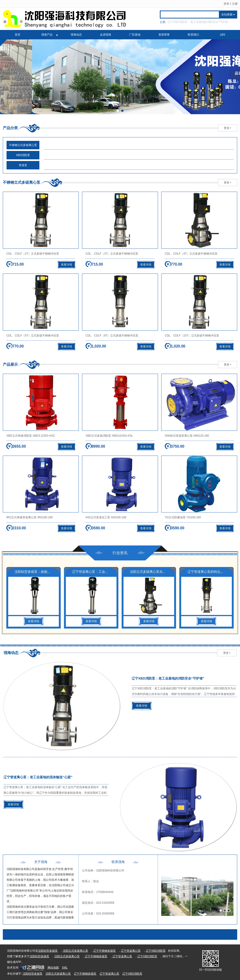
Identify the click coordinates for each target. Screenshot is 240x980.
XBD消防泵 (23, 155)
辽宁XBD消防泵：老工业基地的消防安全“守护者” (198, 22)
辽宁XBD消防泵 (156, 951)
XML (65, 968)
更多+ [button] (227, 128)
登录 (226, 4)
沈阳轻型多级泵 (48, 951)
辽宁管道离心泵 (131, 951)
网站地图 (53, 968)
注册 (235, 4)
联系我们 (193, 35)
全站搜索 (227, 15)
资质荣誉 (164, 35)
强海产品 (47, 35)
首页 (18, 35)
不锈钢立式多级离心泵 (23, 145)
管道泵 (23, 165)
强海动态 (76, 35)
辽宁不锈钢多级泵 (105, 951)
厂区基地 (135, 35)
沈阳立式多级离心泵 (75, 951)
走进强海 (105, 35)
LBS (223, 35)
